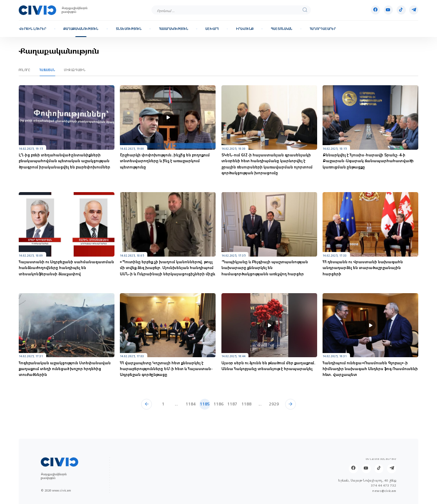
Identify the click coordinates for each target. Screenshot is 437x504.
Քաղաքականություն (81, 29)
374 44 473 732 (384, 485)
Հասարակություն (174, 29)
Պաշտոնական (281, 29)
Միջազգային (75, 70)
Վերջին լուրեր (32, 29)
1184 (191, 404)
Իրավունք (245, 29)
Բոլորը (25, 70)
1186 (218, 404)
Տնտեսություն (129, 29)
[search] (305, 10)
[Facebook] (375, 10)
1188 (246, 404)
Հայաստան (47, 70)
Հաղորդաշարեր (323, 29)
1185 (205, 404)
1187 (232, 404)
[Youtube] (388, 10)
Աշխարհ (212, 29)
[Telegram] (414, 10)
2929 (274, 404)
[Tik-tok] (401, 10)
